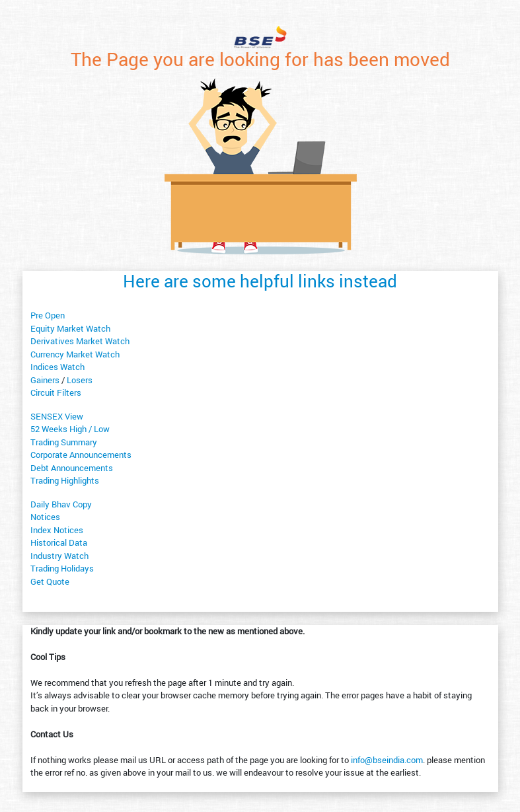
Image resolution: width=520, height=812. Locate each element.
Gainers (45, 380)
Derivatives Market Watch (80, 341)
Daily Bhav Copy (61, 504)
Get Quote (50, 581)
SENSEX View (57, 416)
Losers (80, 380)
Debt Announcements (72, 468)
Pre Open (48, 315)
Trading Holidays (62, 568)
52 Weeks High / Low (70, 429)
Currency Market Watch (75, 354)
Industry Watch (59, 556)
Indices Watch (57, 367)
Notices (45, 517)
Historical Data (59, 542)
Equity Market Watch (70, 328)
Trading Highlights (65, 480)
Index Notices (57, 530)
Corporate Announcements (81, 455)
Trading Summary (64, 442)
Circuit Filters (56, 392)
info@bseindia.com (387, 760)
